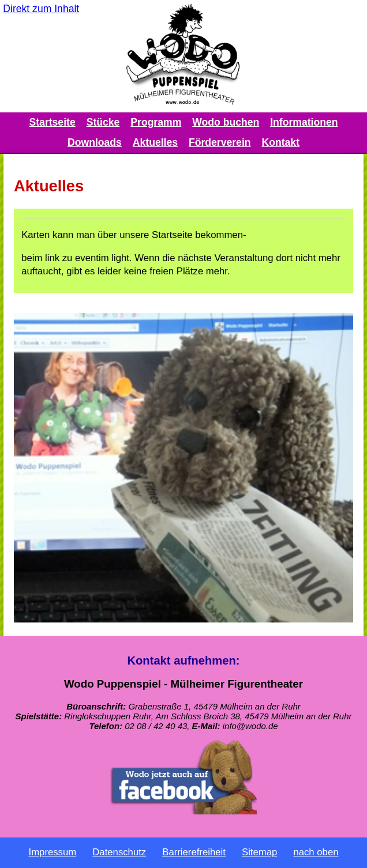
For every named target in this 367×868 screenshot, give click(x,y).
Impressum (53, 852)
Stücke (103, 122)
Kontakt (281, 142)
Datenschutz (119, 852)
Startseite (53, 122)
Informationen (304, 122)
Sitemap (259, 852)
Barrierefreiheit (194, 852)
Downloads (95, 142)
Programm (156, 122)
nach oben (316, 852)
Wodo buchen (226, 122)
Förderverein (220, 142)
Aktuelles (155, 142)
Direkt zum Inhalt (41, 9)
